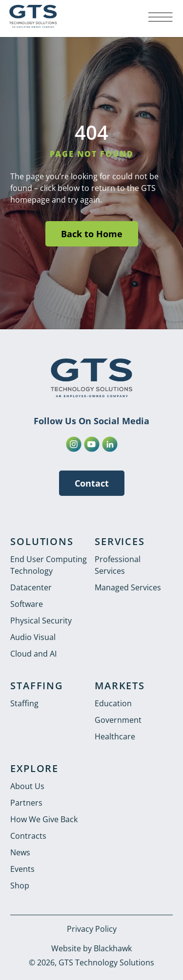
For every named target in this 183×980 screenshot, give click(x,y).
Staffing (24, 703)
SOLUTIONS (42, 541)
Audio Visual (33, 637)
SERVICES (120, 541)
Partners (26, 803)
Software (27, 604)
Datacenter (31, 587)
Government (118, 720)
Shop (20, 886)
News (20, 852)
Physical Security (41, 621)
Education (113, 703)
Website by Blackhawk (91, 948)
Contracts (28, 836)
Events (22, 869)
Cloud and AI (33, 654)
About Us (27, 786)
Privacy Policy (92, 929)
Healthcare (115, 736)
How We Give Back (44, 819)
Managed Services (128, 587)
